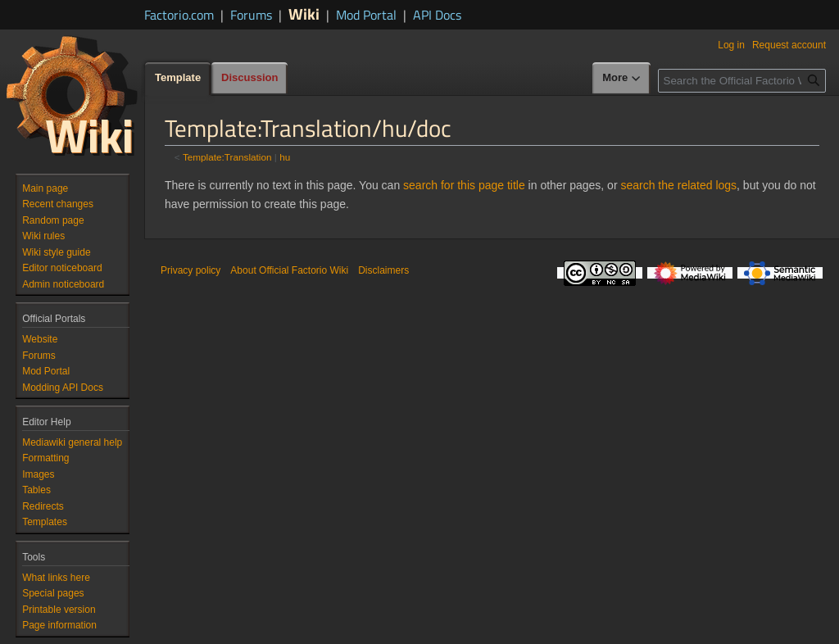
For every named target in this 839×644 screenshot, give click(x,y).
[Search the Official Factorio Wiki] (742, 81)
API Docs (437, 15)
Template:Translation (227, 157)
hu (285, 157)
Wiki (304, 14)
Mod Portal (366, 15)
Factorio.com (179, 15)
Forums (251, 15)
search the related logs (678, 185)
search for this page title (464, 185)
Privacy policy (190, 270)
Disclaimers (383, 270)
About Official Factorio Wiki (289, 270)
